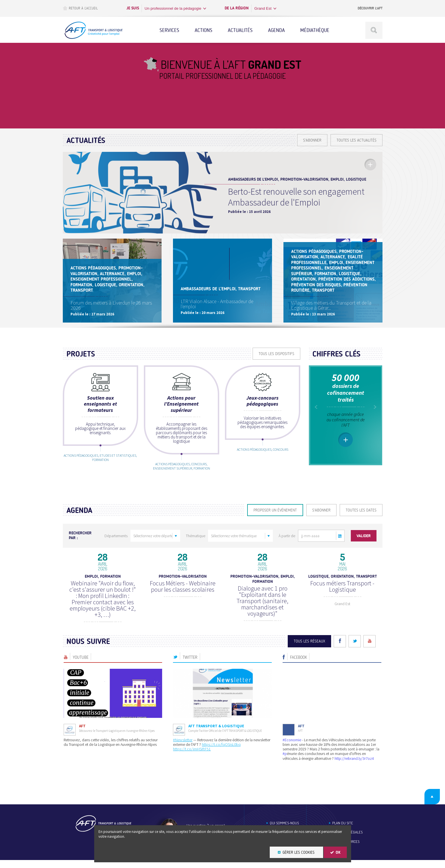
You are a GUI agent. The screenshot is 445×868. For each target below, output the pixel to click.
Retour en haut (428, 803)
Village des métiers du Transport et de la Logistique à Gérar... (332, 312)
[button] (340, 544)
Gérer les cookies (299, 852)
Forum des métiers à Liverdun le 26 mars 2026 (112, 312)
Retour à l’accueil (80, 8)
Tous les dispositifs (276, 361)
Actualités (240, 30)
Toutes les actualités (357, 140)
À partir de (287, 544)
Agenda (276, 30)
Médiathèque (315, 30)
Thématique (196, 544)
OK (338, 852)
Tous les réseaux (309, 649)
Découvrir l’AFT (370, 8)
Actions (204, 30)
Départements (116, 544)
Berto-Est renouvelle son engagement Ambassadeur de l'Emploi (296, 197)
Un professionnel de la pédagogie (173, 8)
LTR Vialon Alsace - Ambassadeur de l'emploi (218, 312)
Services (169, 30)
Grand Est (263, 8)
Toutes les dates (361, 518)
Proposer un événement (275, 518)
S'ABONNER (312, 140)
